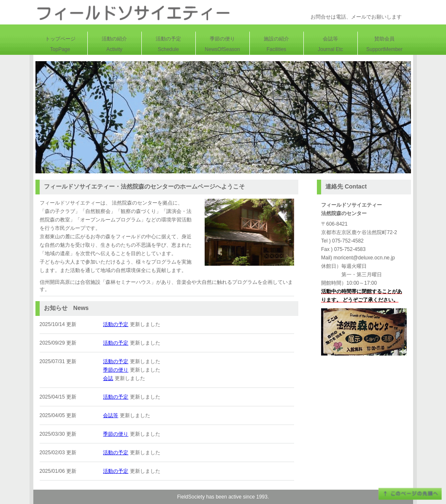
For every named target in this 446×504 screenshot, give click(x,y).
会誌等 (111, 415)
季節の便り (116, 370)
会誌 (108, 378)
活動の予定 (116, 324)
